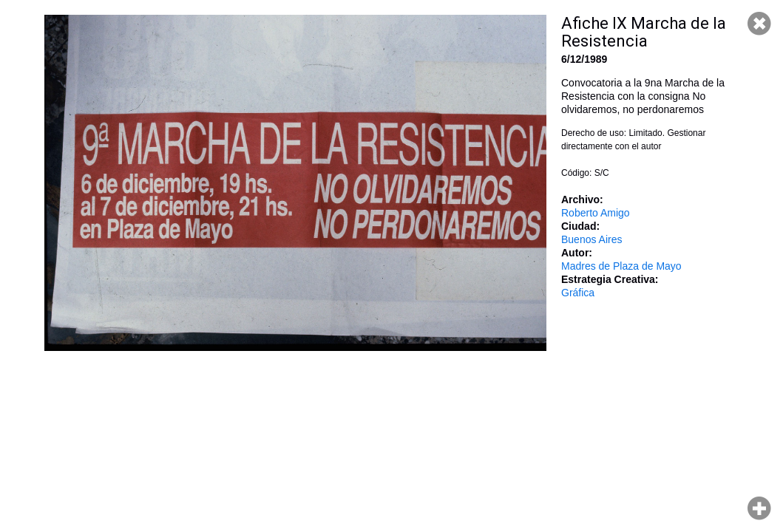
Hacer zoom (759, 508)
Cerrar (759, 24)
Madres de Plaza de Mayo (621, 266)
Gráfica (578, 293)
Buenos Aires (592, 239)
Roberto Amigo (596, 213)
